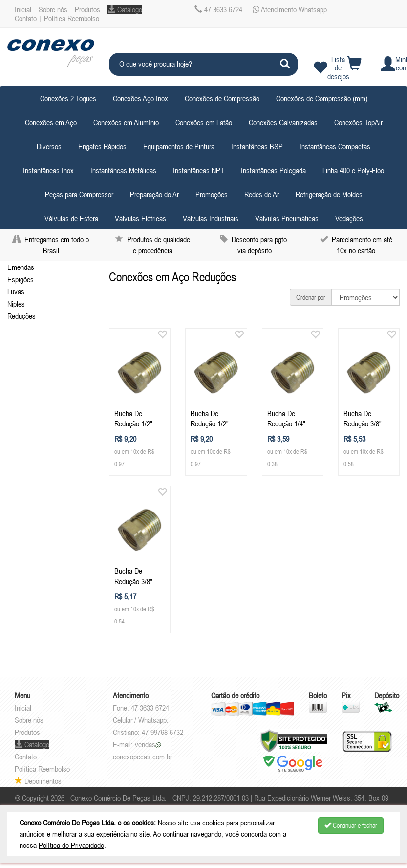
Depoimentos (38, 781)
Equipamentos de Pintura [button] (179, 146)
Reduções (21, 316)
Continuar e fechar (351, 825)
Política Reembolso (72, 18)
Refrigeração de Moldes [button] (329, 194)
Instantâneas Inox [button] (48, 170)
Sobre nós (53, 9)
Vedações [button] (349, 218)
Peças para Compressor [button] (79, 194)
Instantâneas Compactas (335, 146)
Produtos (87, 9)
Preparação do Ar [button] (154, 194)
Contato (26, 18)
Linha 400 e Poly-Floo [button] (353, 170)
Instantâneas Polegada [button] (273, 170)
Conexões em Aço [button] (51, 122)
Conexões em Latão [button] (204, 122)
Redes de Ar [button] (262, 194)
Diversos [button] (49, 146)
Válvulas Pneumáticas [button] (287, 218)
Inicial (23, 9)
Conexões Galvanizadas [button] (283, 122)
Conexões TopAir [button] (358, 122)
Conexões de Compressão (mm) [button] (322, 98)
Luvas (16, 291)
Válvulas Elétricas (140, 218)
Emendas (21, 267)
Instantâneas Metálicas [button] (123, 170)
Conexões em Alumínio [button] (126, 122)
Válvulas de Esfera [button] (71, 218)
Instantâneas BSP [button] (257, 146)
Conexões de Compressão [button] (222, 98)
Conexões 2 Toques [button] (68, 98)
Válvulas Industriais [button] (211, 218)
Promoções (212, 194)
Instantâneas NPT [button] (199, 170)
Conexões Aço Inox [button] (140, 98)
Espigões (21, 279)
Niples (16, 304)
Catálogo (125, 9)
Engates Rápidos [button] (102, 146)
